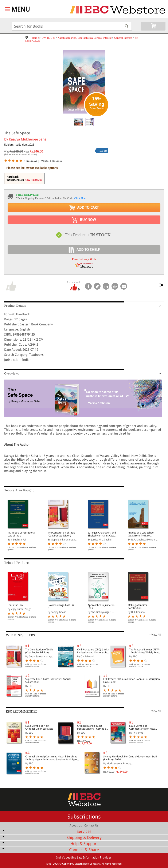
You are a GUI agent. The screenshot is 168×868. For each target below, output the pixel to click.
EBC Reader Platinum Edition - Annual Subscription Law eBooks (132, 681)
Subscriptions (84, 817)
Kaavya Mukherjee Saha (28, 139)
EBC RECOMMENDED (22, 712)
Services (84, 831)
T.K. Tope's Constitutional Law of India (21, 534)
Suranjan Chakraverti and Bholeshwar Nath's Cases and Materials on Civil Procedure (102, 534)
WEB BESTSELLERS (20, 635)
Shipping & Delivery (84, 838)
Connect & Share (84, 850)
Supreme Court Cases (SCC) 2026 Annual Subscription (48, 681)
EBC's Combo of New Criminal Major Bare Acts (39, 727)
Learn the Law (15, 605)
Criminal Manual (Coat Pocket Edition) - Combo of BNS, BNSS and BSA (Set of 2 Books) (93, 727)
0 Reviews (30, 161)
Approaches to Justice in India (101, 607)
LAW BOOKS (48, 38)
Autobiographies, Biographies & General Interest (85, 38)
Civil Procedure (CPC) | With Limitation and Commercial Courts (93, 651)
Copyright (68, 864)
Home (35, 38)
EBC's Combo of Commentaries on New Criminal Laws (142, 727)
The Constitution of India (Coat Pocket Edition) (61, 534)
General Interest (123, 38)
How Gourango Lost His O (61, 607)
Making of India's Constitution (137, 607)
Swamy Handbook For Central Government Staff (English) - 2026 (130, 758)
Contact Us (91, 825)
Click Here (80, 198)
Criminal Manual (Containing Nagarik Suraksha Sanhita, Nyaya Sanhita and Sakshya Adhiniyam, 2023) (52, 758)
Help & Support (84, 844)
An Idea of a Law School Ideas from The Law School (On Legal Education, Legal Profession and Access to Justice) (142, 534)
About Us (76, 825)
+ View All (155, 635)
